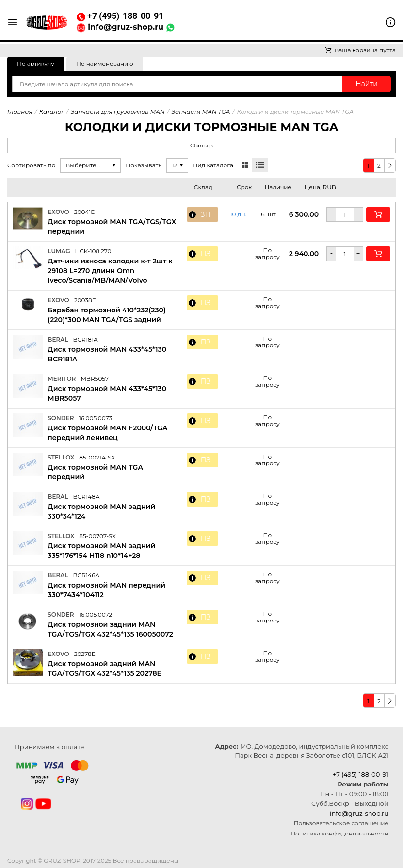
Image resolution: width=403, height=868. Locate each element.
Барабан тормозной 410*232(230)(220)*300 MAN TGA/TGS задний (107, 315)
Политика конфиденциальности (339, 833)
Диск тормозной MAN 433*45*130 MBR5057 (107, 393)
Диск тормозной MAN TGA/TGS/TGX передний (112, 227)
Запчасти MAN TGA (201, 111)
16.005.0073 (95, 418)
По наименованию (105, 63)
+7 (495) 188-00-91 (361, 774)
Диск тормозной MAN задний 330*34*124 (101, 511)
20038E (85, 300)
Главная (20, 111)
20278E (85, 654)
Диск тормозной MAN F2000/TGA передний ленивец (107, 433)
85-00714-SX (97, 457)
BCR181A (85, 339)
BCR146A (86, 575)
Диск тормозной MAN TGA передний (95, 472)
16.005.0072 (95, 614)
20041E (85, 212)
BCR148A (86, 497)
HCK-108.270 (93, 251)
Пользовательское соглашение (341, 823)
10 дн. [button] (238, 214)
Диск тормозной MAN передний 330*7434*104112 (106, 590)
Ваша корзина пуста (360, 50)
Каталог (52, 111)
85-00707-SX (97, 536)
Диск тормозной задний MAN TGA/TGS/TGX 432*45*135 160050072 (110, 629)
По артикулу (36, 63)
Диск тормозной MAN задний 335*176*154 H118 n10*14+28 (101, 551)
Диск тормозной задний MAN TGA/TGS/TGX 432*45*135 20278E (105, 669)
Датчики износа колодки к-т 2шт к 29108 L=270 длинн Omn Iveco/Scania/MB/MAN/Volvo (110, 271)
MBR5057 (95, 379)
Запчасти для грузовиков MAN (118, 111)
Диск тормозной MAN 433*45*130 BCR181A (107, 354)
